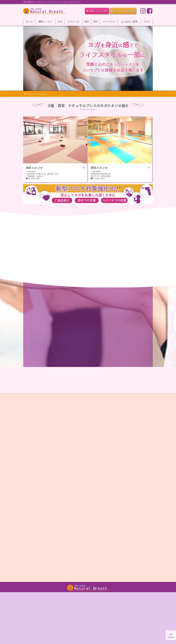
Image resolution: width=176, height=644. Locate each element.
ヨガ (60, 22)
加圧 (87, 22)
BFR (96, 22)
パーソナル (109, 22)
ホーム (29, 22)
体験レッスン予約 (97, 11)
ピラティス (73, 22)
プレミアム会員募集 (123, 11)
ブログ (147, 22)
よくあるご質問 (129, 22)
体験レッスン (45, 22)
